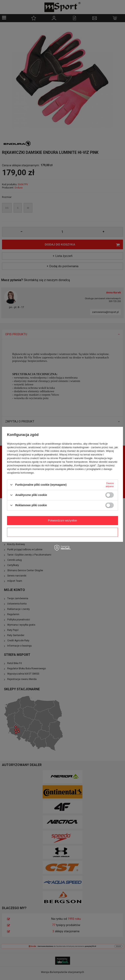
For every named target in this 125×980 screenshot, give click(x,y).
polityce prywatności (46, 454)
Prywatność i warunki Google (76, 458)
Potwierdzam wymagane (63, 532)
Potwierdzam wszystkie (63, 521)
